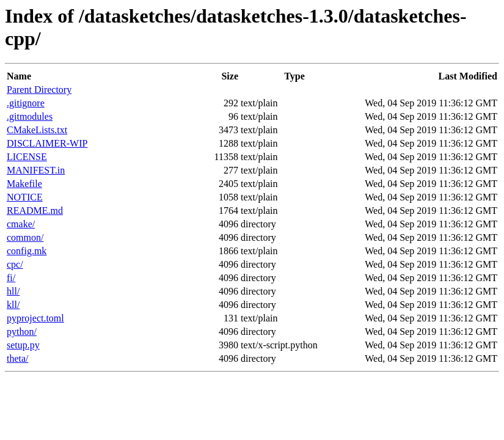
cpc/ (15, 264)
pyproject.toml (35, 318)
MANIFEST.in (36, 170)
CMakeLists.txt (37, 130)
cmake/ (21, 224)
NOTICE (25, 197)
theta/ (18, 358)
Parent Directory (39, 90)
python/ (22, 332)
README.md (35, 211)
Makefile (24, 184)
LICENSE (27, 157)
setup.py (23, 345)
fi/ (11, 278)
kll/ (13, 305)
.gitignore (26, 103)
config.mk (27, 251)
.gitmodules (30, 116)
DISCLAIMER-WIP (47, 143)
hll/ (13, 291)
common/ (25, 237)
